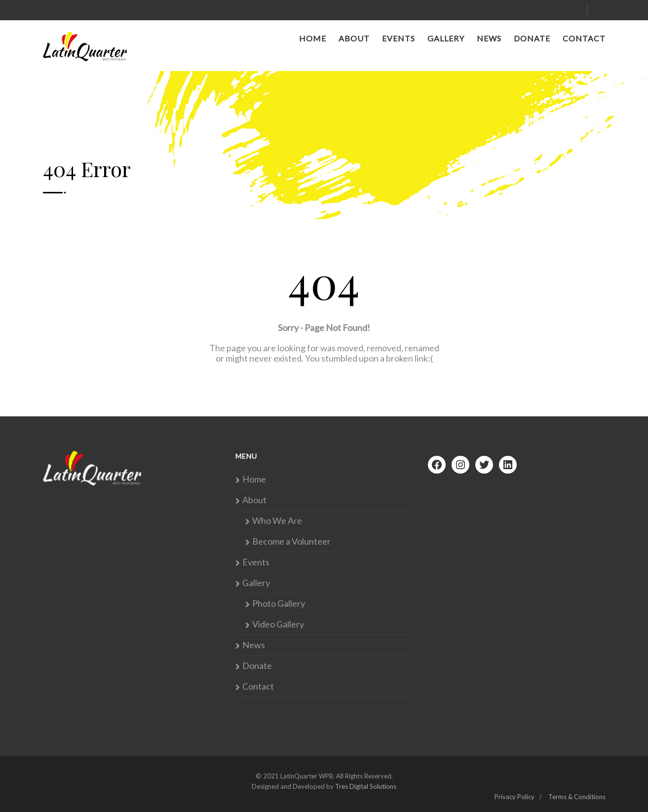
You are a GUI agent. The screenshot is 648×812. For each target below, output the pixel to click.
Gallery (446, 38)
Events (399, 38)
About (354, 38)
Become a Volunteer (291, 541)
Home (313, 38)
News (489, 38)
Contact (584, 38)
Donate (532, 38)
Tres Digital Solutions (366, 786)
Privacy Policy (515, 797)
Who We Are (277, 521)
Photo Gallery (279, 604)
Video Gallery (278, 624)
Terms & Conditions (577, 797)
